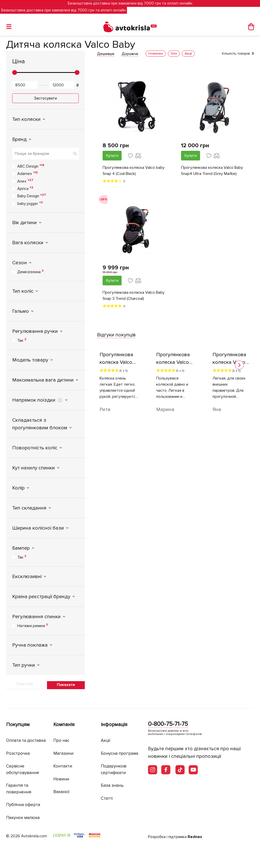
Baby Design (32, 196)
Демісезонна (30, 272)
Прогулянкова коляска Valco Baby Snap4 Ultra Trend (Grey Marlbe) (212, 171)
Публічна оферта (23, 805)
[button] (239, 365)
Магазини (63, 753)
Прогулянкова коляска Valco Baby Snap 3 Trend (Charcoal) (134, 296)
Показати (66, 685)
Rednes (195, 837)
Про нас (61, 740)
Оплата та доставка (26, 740)
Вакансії (61, 792)
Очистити (24, 684)
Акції (106, 740)
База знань (112, 785)
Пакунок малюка (23, 818)
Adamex (28, 173)
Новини (61, 779)
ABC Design (31, 166)
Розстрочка (18, 753)
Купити (112, 156)
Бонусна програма (119, 753)
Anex (25, 181)
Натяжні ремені (32, 626)
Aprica (25, 188)
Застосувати (45, 98)
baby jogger (30, 203)
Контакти (63, 766)
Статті (107, 798)
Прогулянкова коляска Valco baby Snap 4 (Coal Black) (134, 171)
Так (22, 340)
